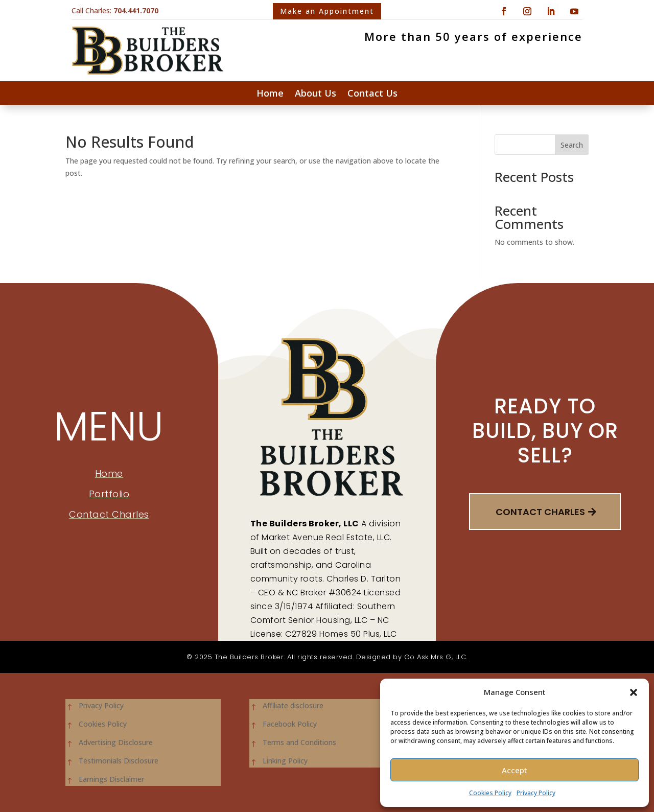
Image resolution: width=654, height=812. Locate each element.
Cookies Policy (490, 793)
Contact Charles (540, 512)
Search (572, 145)
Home (270, 94)
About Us (316, 94)
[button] (634, 692)
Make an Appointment (327, 11)
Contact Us (372, 94)
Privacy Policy (536, 793)
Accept (515, 770)
